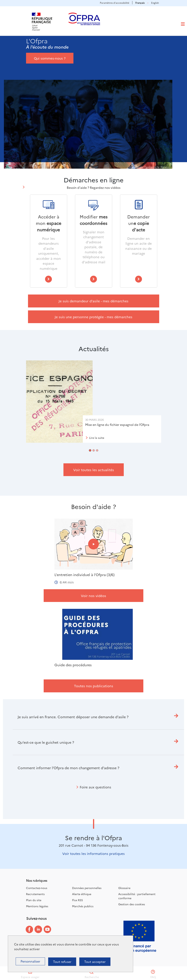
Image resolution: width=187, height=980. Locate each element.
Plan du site (34, 900)
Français (140, 3)
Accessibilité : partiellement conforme (137, 896)
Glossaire (124, 888)
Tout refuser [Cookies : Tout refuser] (62, 962)
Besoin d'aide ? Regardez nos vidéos (94, 187)
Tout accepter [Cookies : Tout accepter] (95, 962)
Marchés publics (83, 906)
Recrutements (35, 894)
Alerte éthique (82, 894)
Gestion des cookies (132, 904)
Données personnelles (87, 888)
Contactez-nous (37, 888)
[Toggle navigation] (183, 24)
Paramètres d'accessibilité (115, 3)
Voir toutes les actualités (94, 470)
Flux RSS (77, 900)
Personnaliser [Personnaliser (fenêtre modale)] (30, 961)
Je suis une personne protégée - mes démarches (93, 317)
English (155, 3)
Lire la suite (97, 438)
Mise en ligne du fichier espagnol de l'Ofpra (117, 425)
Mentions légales (37, 906)
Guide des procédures (73, 665)
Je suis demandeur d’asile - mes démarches (93, 301)
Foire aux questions (95, 787)
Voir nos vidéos (93, 596)
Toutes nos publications (94, 686)
